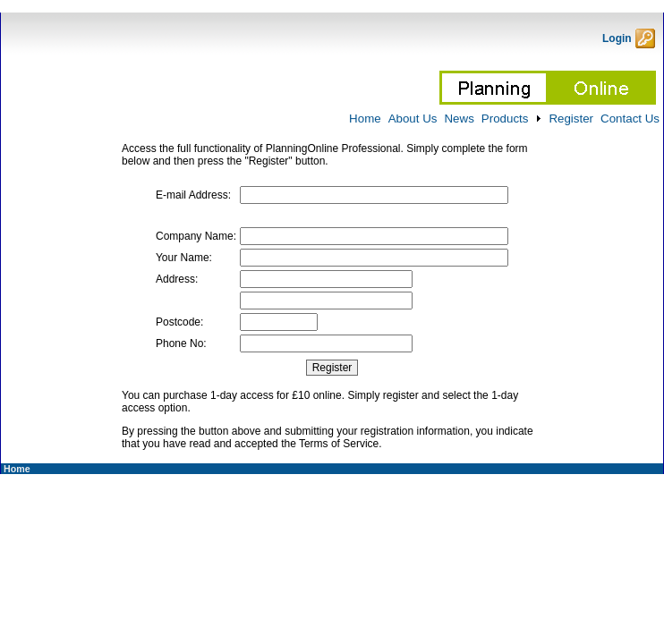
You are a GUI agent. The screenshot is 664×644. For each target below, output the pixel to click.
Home (16, 469)
